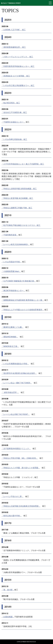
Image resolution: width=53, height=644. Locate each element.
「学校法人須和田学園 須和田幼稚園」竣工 (19, 189)
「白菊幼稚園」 (8, 617)
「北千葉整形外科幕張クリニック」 (16, 449)
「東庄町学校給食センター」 (13, 291)
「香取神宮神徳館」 (10, 337)
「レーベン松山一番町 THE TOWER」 (17, 383)
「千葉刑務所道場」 (10, 235)
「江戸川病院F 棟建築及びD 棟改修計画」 (19, 281)
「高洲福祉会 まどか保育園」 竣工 (16, 76)
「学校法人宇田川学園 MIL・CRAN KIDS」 (20, 458)
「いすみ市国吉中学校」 (12, 262)
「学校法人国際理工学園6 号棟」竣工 (17, 208)
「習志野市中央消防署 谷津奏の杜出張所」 (19, 373)
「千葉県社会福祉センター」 (13, 122)
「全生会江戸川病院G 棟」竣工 (14, 112)
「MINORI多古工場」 (10, 346)
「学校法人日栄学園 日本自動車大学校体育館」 (21, 506)
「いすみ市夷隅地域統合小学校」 (15, 364)
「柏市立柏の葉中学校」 (12, 516)
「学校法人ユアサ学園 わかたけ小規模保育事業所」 (23, 310)
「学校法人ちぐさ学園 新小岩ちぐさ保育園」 (21, 468)
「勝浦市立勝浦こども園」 (13, 327)
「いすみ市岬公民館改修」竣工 (14, 139)
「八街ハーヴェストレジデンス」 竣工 (17, 57)
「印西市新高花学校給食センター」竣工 (18, 66)
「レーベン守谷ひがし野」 (13, 497)
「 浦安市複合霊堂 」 (10, 392)
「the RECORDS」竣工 (11, 103)
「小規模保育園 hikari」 (11, 271)
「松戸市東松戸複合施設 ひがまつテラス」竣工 (21, 225)
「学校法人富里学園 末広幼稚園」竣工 (17, 198)
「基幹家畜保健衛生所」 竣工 (14, 47)
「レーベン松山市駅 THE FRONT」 (16, 414)
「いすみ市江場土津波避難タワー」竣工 (18, 86)
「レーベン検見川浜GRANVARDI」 (16, 244)
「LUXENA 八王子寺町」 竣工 (14, 30)
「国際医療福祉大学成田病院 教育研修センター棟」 (23, 300)
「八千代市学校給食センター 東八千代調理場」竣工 (23, 164)
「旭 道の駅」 (8, 590)
